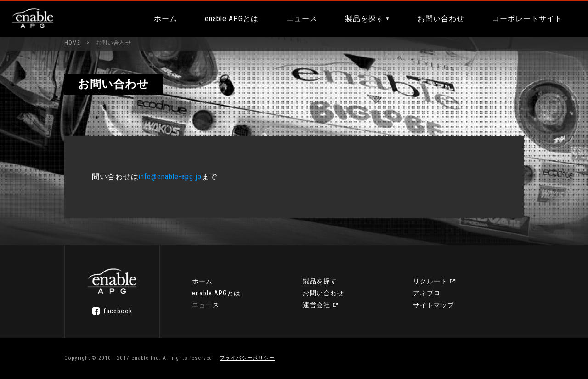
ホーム (166, 19)
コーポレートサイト (527, 19)
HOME (72, 43)
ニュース (302, 19)
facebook (118, 311)
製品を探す (365, 19)
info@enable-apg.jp (170, 177)
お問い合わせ (441, 19)
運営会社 (317, 305)
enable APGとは (232, 19)
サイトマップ (434, 305)
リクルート (430, 281)
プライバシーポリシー (247, 358)
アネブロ (427, 293)
